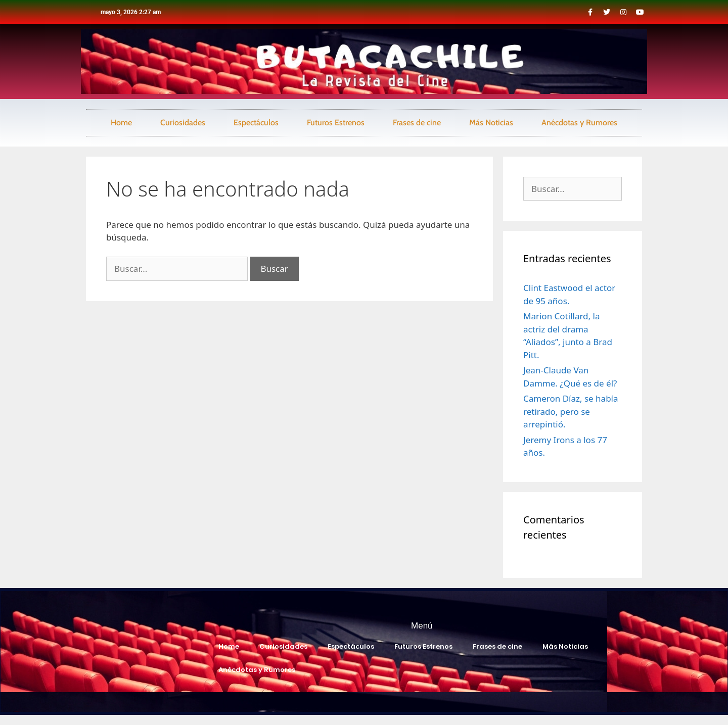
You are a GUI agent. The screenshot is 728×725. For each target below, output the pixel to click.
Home (121, 123)
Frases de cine (417, 123)
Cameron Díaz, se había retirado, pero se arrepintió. (571, 411)
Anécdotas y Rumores (579, 123)
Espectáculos (256, 123)
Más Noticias (491, 123)
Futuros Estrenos (336, 123)
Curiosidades (183, 123)
